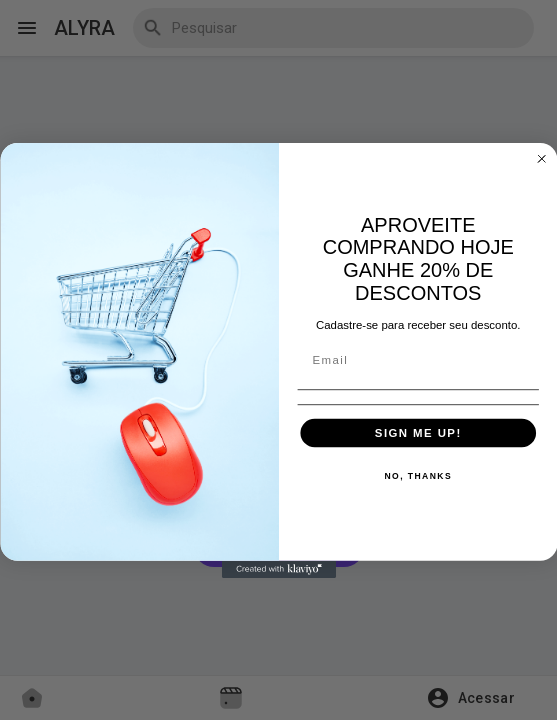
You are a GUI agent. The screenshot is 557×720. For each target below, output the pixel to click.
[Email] (418, 360)
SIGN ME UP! (417, 432)
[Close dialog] (541, 158)
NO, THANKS (418, 476)
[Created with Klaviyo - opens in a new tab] (278, 568)
